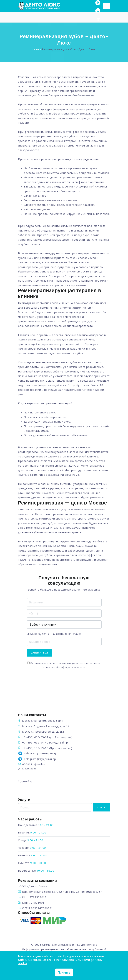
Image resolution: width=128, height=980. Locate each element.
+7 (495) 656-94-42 (35, 742)
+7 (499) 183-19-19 (35, 748)
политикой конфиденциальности (65, 667)
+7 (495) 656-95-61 (35, 737)
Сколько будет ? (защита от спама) (54, 634)
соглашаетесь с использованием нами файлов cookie (60, 961)
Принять (64, 972)
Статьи (37, 49)
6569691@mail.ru (34, 764)
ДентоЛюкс (89, 945)
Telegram (30, 753)
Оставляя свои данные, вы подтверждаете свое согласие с (64, 665)
